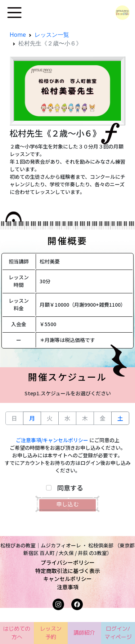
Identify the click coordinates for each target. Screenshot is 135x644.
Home (18, 35)
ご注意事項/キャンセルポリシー (52, 440)
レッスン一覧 (52, 35)
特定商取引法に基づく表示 (68, 571)
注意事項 (68, 587)
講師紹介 (84, 633)
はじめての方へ (17, 633)
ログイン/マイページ (118, 633)
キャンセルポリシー (67, 579)
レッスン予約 (51, 633)
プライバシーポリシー (68, 562)
